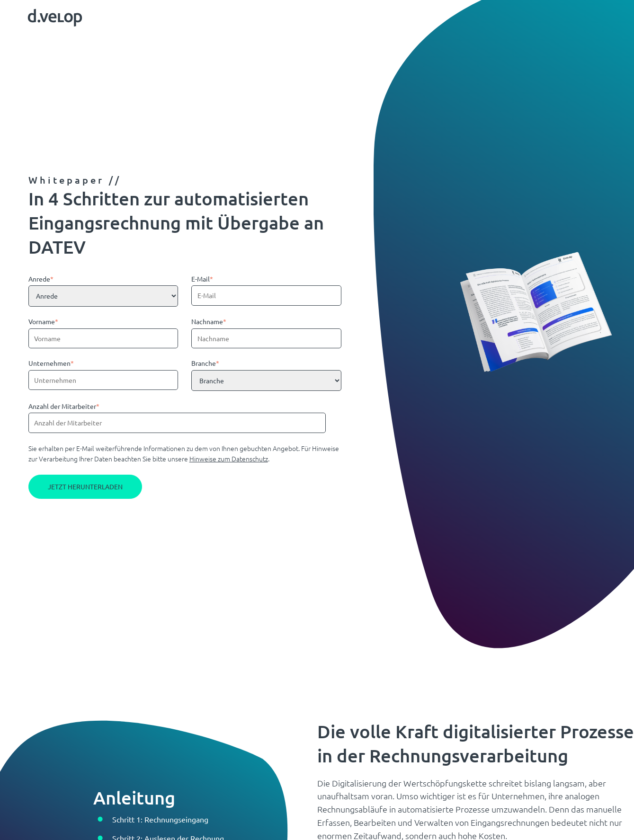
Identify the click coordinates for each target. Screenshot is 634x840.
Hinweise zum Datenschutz (229, 459)
